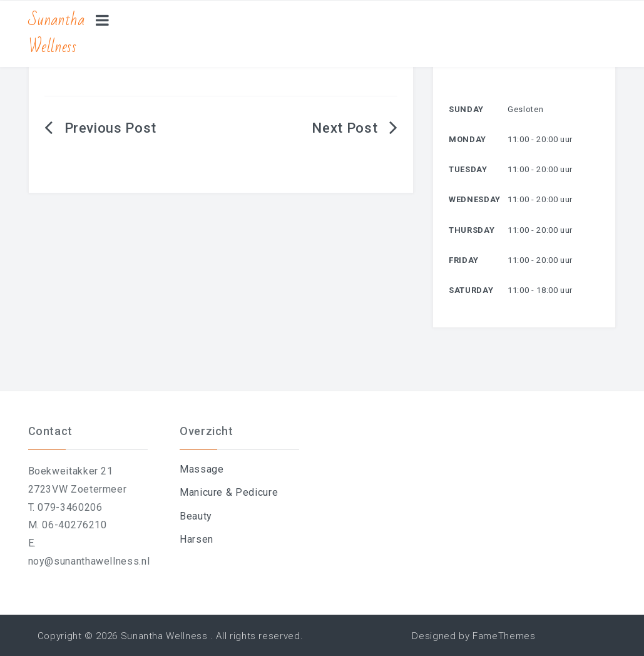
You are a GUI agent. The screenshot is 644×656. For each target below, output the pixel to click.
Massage (202, 469)
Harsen (197, 539)
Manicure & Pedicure (229, 492)
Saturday (471, 290)
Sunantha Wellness (57, 33)
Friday (464, 260)
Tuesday (468, 169)
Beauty (196, 516)
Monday (468, 139)
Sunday (466, 109)
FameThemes (504, 636)
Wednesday (475, 199)
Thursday (472, 230)
